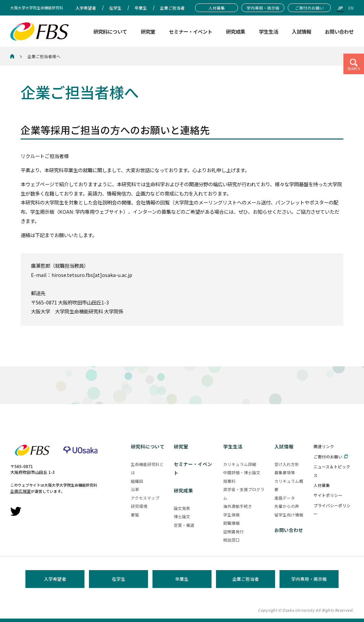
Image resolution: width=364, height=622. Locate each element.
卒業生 (182, 579)
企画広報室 (21, 491)
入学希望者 (55, 579)
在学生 (119, 579)
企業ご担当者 (246, 579)
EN (351, 8)
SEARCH (354, 69)
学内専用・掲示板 (309, 579)
